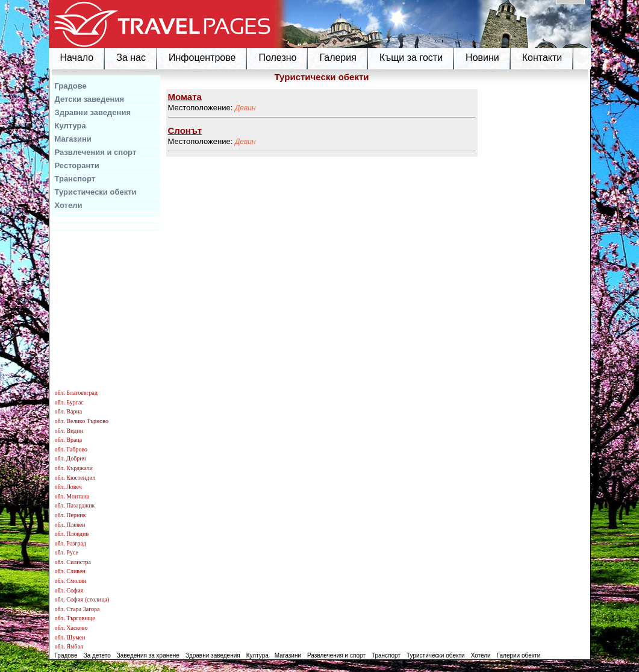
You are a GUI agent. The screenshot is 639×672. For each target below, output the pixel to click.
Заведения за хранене (148, 655)
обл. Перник (70, 515)
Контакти (542, 58)
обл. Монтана (72, 496)
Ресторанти (77, 165)
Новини (482, 58)
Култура (70, 126)
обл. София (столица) (82, 599)
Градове (71, 86)
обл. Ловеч (68, 487)
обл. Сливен (70, 571)
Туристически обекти (96, 192)
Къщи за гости (411, 58)
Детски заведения (90, 99)
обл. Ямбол (69, 646)
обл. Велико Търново (82, 421)
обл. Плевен (70, 525)
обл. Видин (69, 431)
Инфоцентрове (202, 58)
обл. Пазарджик (75, 505)
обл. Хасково (71, 628)
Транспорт (75, 179)
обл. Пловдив (72, 534)
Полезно (277, 58)
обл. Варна (69, 411)
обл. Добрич (70, 458)
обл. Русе (67, 552)
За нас (131, 58)
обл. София (69, 590)
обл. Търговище (75, 618)
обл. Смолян (71, 581)
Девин (245, 108)
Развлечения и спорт (96, 152)
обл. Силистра (73, 562)
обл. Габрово (71, 449)
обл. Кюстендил (75, 478)
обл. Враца (69, 440)
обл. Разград (70, 543)
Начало (77, 58)
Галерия (338, 58)
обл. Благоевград (76, 393)
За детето (97, 655)
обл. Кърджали (74, 468)
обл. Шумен (70, 637)
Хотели (69, 205)
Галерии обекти (519, 655)
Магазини (73, 139)
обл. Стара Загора (77, 609)
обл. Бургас (69, 402)
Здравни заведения (93, 112)
